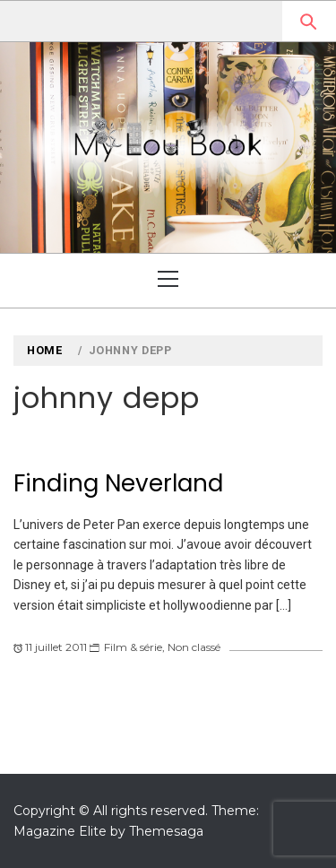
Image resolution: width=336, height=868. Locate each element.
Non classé (194, 647)
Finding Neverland (118, 483)
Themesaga (166, 831)
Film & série (133, 647)
